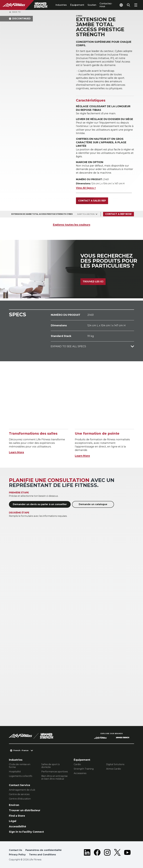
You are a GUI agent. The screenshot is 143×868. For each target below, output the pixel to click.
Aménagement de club (22, 790)
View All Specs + (86, 188)
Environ (14, 805)
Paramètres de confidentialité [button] (44, 850)
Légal (13, 821)
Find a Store (17, 816)
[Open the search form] (128, 5)
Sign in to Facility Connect (26, 832)
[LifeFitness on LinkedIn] (87, 853)
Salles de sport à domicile (50, 766)
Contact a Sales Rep (92, 201)
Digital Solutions (115, 764)
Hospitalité (15, 772)
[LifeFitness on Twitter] (117, 853)
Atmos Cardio (114, 769)
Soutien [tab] (92, 5)
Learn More (16, 452)
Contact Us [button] (16, 850)
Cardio (77, 764)
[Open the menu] (136, 5)
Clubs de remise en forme (20, 766)
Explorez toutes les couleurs (72, 225)
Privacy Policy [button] (17, 855)
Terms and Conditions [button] (42, 855)
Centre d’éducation (20, 799)
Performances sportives (55, 772)
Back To (15, 12)
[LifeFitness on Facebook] (97, 853)
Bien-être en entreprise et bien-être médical (54, 777)
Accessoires (80, 773)
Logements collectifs (21, 776)
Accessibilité (18, 827)
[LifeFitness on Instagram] (107, 853)
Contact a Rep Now (118, 214)
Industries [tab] (61, 5)
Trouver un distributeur (25, 810)
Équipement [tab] (77, 5)
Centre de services (19, 794)
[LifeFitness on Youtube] (127, 853)
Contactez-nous (106, 5)
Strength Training (84, 769)
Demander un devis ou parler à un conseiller (40, 504)
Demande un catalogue (93, 504)
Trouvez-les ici (93, 282)
